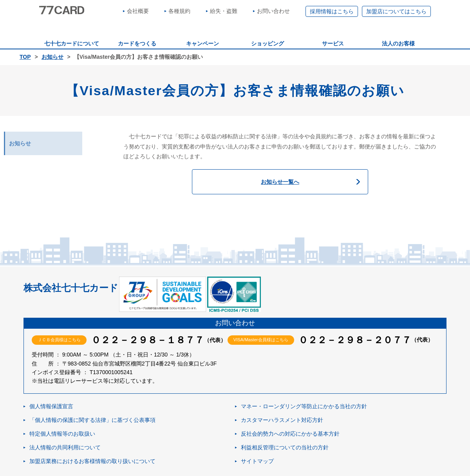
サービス (333, 43)
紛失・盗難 (224, 11)
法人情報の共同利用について (65, 447)
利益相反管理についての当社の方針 (285, 447)
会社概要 (138, 11)
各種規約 (179, 11)
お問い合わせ (273, 11)
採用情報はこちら (332, 11)
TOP (25, 57)
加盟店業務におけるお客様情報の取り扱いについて (92, 461)
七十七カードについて (72, 43)
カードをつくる (137, 43)
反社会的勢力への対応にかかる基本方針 (290, 434)
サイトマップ (257, 461)
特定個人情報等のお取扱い (62, 434)
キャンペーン (202, 43)
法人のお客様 (398, 43)
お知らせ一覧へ (280, 182)
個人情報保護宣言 (51, 406)
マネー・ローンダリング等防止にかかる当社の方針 (304, 406)
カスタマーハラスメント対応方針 (282, 420)
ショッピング (268, 43)
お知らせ (52, 57)
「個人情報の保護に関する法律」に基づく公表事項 (92, 420)
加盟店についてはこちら (396, 11)
